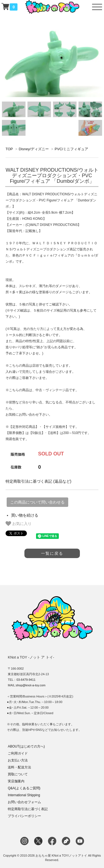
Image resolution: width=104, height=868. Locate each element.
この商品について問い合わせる (37, 502)
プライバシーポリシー (24, 816)
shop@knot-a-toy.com (31, 685)
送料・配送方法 (19, 767)
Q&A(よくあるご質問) (24, 788)
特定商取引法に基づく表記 (28, 809)
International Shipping (24, 795)
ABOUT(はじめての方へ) (26, 746)
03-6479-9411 (26, 680)
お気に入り (19, 524)
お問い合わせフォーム (24, 802)
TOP (9, 149)
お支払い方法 (18, 760)
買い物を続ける (25, 515)
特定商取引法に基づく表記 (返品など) (38, 481)
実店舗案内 (16, 781)
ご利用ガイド (18, 753)
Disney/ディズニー (34, 149)
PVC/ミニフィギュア (71, 149)
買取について (18, 774)
